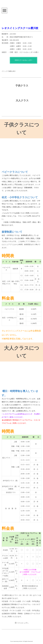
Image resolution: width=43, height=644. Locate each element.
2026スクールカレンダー (24, 60)
